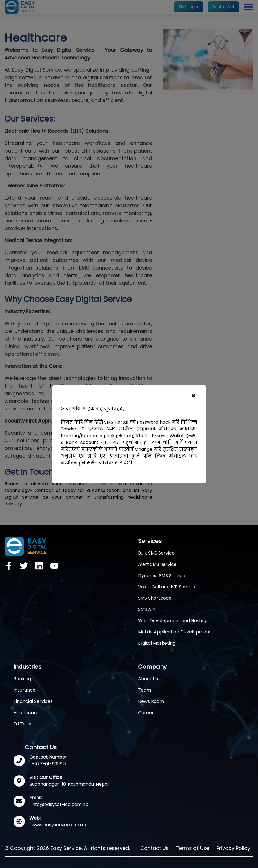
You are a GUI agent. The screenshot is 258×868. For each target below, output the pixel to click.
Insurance (25, 690)
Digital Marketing (157, 643)
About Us (148, 679)
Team (144, 690)
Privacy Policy (233, 848)
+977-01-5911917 (49, 764)
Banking (22, 679)
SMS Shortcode (155, 598)
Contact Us (154, 848)
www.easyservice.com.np (60, 825)
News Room (151, 701)
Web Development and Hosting (173, 621)
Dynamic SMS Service (162, 576)
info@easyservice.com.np (60, 804)
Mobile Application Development (174, 632)
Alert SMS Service (157, 564)
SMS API (147, 609)
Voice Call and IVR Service (167, 587)
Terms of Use (193, 848)
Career (146, 713)
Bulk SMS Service (156, 553)
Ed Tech (22, 724)
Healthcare (26, 713)
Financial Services (33, 701)
